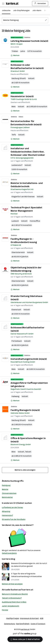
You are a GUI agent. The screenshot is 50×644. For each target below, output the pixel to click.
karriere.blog (9, 559)
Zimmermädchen (9, 493)
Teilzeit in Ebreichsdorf (12, 598)
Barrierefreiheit (23, 624)
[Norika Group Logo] (25, 634)
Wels (14, 107)
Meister (5, 489)
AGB (42, 618)
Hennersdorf (7, 515)
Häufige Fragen (13, 618)
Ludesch (15, 221)
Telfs (14, 135)
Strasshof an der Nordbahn (14, 519)
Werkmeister (7, 497)
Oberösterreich (18, 252)
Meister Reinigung (15, 31)
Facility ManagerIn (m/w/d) (25, 410)
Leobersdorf (17, 165)
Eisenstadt (16, 310)
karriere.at (28, 590)
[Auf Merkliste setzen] (15, 55)
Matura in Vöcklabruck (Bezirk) (15, 594)
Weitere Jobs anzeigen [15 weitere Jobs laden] (25, 470)
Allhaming (6, 511)
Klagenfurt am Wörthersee (23, 197)
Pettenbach (17, 341)
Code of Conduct (38, 624)
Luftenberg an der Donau (12, 507)
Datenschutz (10, 624)
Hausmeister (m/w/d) (22, 96)
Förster (5, 610)
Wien (14, 452)
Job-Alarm (37, 10)
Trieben (15, 51)
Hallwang (15, 396)
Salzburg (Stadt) (19, 78)
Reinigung (6, 485)
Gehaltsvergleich (9, 553)
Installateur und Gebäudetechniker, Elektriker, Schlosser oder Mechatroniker (28, 152)
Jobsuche (6, 10)
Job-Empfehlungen (21, 10)
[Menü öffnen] (3, 4)
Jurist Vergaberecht (11, 606)
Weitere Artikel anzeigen (12, 584)
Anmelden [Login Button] (40, 4)
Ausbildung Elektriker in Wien (14, 602)
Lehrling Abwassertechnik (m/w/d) (29, 41)
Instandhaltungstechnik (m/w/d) (29, 359)
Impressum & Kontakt (29, 618)
